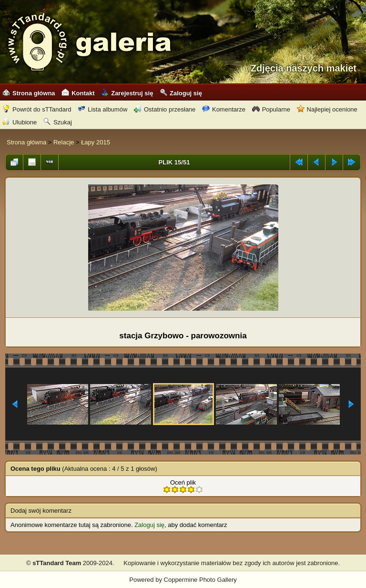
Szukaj (58, 122)
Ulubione (20, 122)
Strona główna (29, 93)
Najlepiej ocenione (327, 109)
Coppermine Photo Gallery (200, 580)
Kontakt (78, 93)
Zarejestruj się (127, 93)
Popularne (271, 109)
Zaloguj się (181, 93)
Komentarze (224, 109)
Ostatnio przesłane (165, 109)
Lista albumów (102, 109)
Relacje (64, 142)
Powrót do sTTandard (37, 109)
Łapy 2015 (96, 142)
